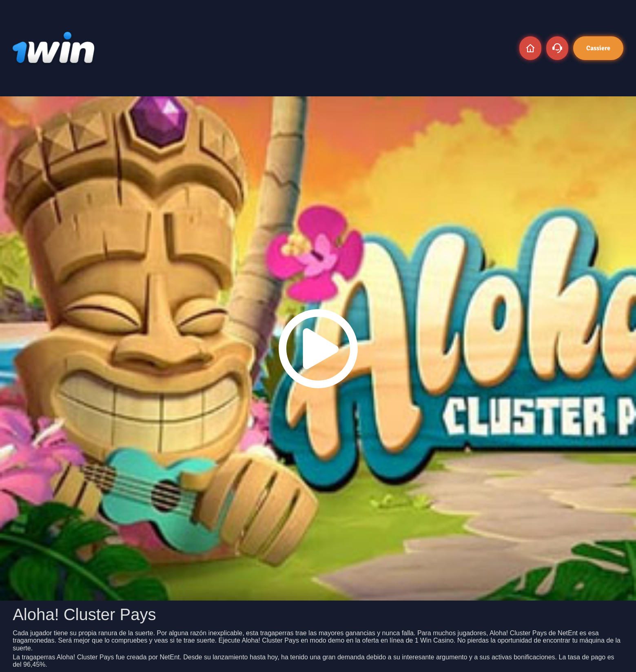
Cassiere (598, 48)
